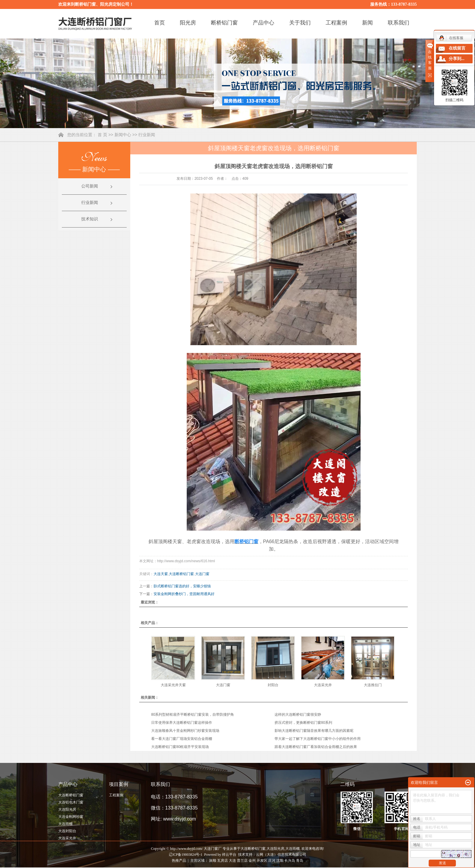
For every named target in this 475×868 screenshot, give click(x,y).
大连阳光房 (67, 809)
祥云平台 (229, 855)
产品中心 (263, 23)
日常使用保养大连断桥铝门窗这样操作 (182, 723)
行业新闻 (147, 135)
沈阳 (280, 861)
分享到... (457, 59)
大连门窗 (202, 574)
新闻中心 (123, 135)
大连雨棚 (65, 824)
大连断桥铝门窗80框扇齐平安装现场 (180, 747)
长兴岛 (290, 861)
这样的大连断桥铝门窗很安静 (298, 715)
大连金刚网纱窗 (71, 817)
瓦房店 (223, 861)
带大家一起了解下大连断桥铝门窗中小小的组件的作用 (318, 739)
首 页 (102, 135)
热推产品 (179, 861)
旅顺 (213, 861)
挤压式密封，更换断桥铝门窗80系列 (303, 723)
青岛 (300, 861)
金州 (252, 861)
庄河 (272, 861)
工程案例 (336, 23)
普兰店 (242, 861)
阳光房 (188, 23)
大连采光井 (323, 685)
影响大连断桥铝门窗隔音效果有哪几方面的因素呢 (314, 731)
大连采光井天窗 (173, 685)
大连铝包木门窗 (71, 802)
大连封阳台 (67, 831)
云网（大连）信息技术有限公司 (281, 855)
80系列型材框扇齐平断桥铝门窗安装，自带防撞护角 (193, 715)
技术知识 (90, 219)
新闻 (367, 23)
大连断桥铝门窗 (181, 574)
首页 (160, 23)
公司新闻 (90, 186)
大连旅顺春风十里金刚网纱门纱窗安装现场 (185, 731)
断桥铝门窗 (224, 23)
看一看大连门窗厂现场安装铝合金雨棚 (182, 739)
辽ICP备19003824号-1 (186, 855)
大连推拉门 (373, 685)
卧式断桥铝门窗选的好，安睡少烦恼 (182, 586)
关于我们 (300, 23)
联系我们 (399, 23)
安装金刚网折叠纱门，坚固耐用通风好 (184, 594)
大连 (232, 861)
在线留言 (457, 48)
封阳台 (273, 685)
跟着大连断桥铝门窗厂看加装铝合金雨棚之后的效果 (316, 747)
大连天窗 (161, 574)
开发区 (262, 861)
